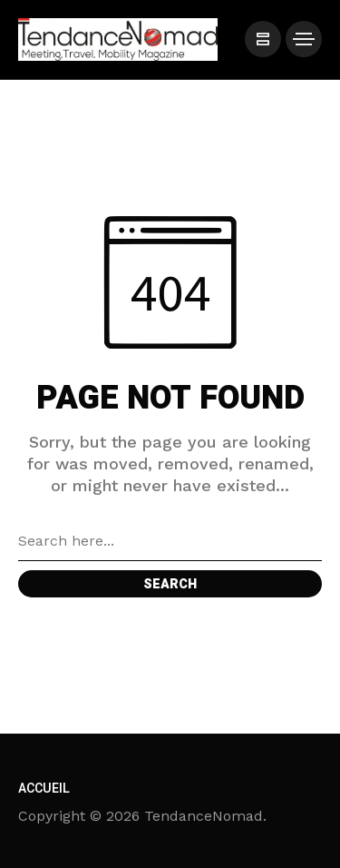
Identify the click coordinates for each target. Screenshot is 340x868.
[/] (263, 39)
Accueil (44, 789)
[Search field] (170, 541)
